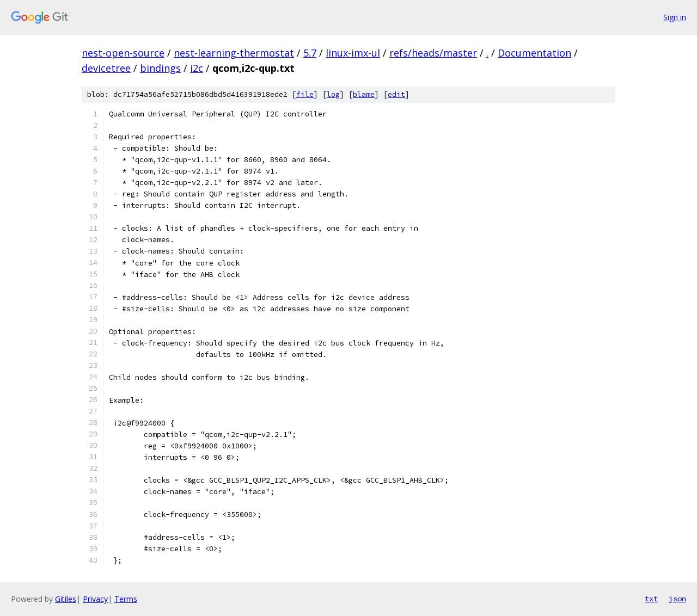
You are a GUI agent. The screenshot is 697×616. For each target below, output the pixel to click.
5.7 (310, 53)
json (677, 599)
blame (364, 94)
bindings (160, 68)
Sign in (675, 17)
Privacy (95, 599)
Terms (126, 599)
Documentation (534, 53)
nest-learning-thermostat (234, 53)
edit (396, 94)
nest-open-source (123, 53)
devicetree (106, 68)
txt (651, 599)
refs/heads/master (433, 53)
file (305, 94)
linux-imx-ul (353, 53)
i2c (197, 68)
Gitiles (66, 599)
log (333, 94)
